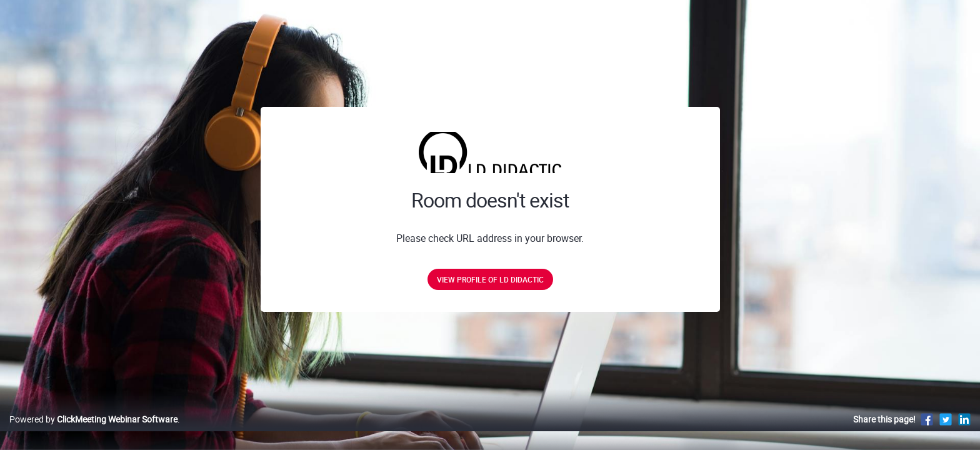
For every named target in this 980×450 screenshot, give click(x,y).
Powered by (93, 432)
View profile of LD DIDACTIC (490, 279)
